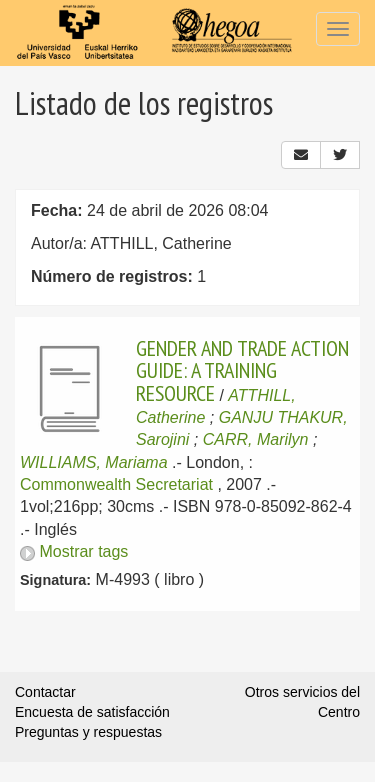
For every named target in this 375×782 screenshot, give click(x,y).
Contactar (45, 692)
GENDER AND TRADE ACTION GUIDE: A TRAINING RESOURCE (242, 370)
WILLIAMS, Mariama (94, 462)
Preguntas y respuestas (88, 732)
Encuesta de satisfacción (92, 712)
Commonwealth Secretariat (116, 484)
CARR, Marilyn (256, 439)
